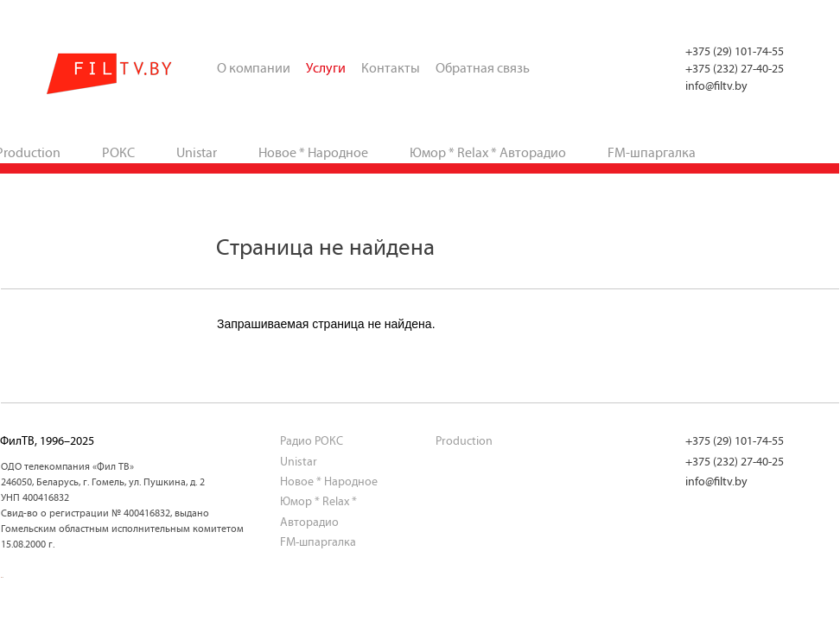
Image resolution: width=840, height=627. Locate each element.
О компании (254, 68)
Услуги (326, 68)
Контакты (391, 68)
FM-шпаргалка (652, 152)
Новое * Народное (313, 152)
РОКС (118, 152)
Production (464, 441)
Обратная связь (483, 68)
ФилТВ (110, 74)
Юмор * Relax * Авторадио (488, 152)
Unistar (197, 152)
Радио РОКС (312, 441)
